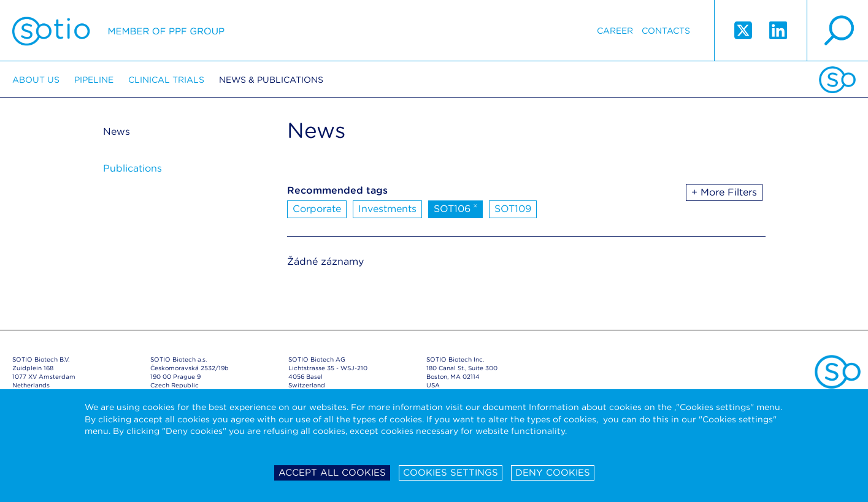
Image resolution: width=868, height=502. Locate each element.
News (117, 131)
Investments (387, 209)
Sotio (118, 31)
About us (36, 80)
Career (615, 31)
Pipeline (94, 80)
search (837, 31)
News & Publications (271, 80)
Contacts (666, 31)
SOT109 (513, 209)
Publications (133, 168)
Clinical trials (166, 80)
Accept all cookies (332, 473)
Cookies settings (451, 473)
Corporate (317, 209)
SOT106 (456, 208)
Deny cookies (553, 473)
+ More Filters (724, 192)
